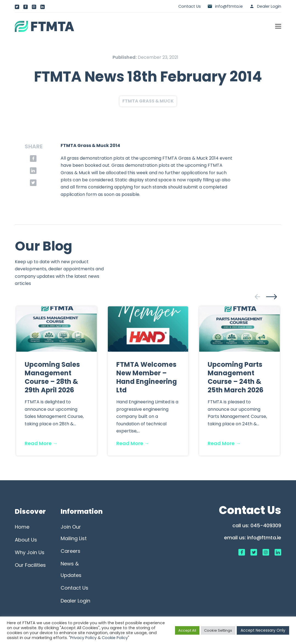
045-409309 (266, 525)
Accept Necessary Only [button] (263, 630)
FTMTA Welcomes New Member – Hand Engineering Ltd (147, 377)
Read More (41, 443)
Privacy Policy (83, 638)
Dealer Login (269, 6)
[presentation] (257, 297)
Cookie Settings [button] (218, 630)
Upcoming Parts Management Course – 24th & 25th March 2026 (236, 377)
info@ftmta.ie (264, 538)
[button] (278, 26)
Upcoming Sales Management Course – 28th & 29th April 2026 (52, 377)
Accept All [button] (187, 630)
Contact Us (190, 6)
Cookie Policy (115, 638)
